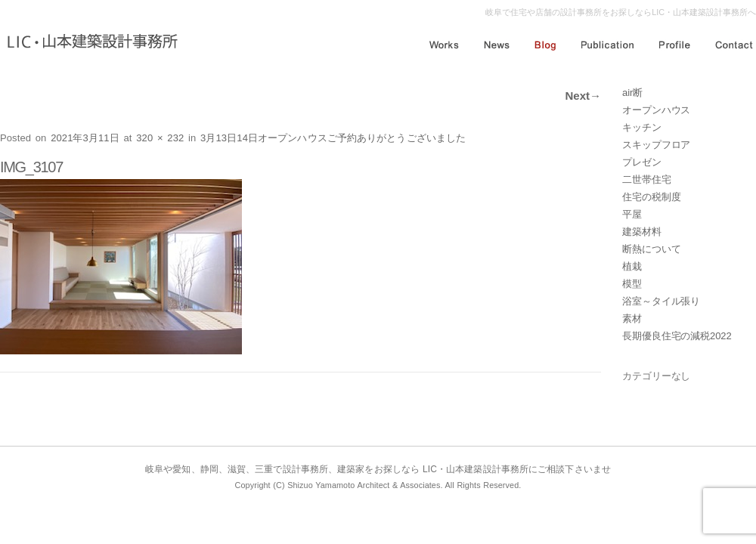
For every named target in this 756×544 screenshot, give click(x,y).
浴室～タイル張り (661, 301)
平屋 (632, 214)
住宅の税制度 (651, 197)
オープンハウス (656, 110)
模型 (632, 284)
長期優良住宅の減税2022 (677, 336)
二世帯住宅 (647, 179)
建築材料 (642, 232)
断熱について (651, 249)
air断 (632, 93)
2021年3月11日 (85, 138)
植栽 (632, 266)
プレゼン (642, 162)
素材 (632, 318)
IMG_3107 (31, 167)
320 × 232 (160, 138)
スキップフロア (656, 145)
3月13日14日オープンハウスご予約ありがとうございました (333, 138)
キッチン (642, 127)
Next (583, 96)
